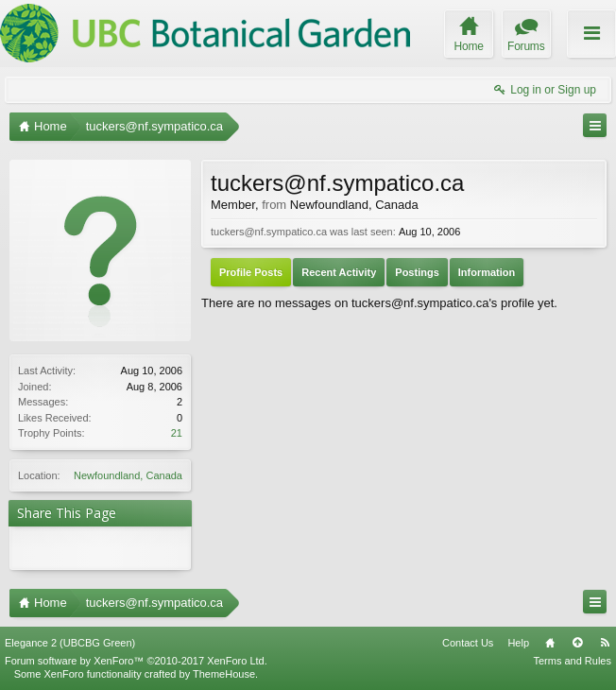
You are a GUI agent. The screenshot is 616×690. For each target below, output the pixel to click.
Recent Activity (339, 272)
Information (487, 272)
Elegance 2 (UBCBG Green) (70, 643)
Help (518, 643)
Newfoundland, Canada (128, 475)
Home (550, 643)
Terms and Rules (572, 661)
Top (577, 643)
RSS (605, 643)
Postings (417, 272)
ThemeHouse (224, 674)
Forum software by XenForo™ (136, 661)
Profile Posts (251, 272)
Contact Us (468, 643)
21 (177, 433)
